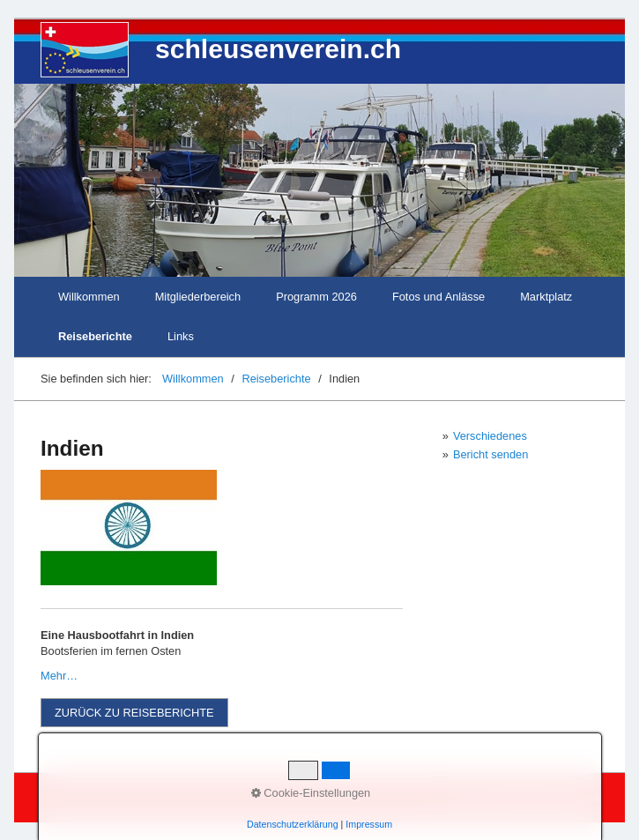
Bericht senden (490, 454)
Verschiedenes (490, 436)
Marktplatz (546, 297)
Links (181, 336)
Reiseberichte (95, 336)
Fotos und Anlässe (438, 297)
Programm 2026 (316, 297)
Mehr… (59, 676)
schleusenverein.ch (278, 49)
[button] (134, 713)
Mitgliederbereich (198, 297)
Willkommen (89, 297)
